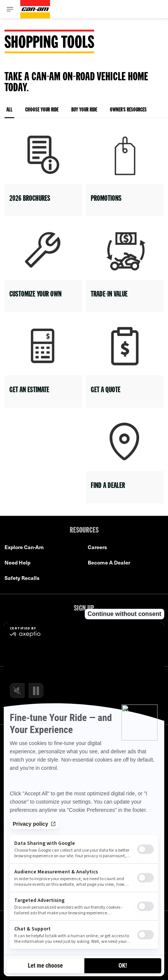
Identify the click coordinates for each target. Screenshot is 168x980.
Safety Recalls (22, 578)
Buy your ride (84, 110)
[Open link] (43, 171)
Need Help (17, 562)
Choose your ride (42, 110)
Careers (97, 547)
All (9, 113)
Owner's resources (128, 110)
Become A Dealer (109, 562)
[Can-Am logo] (35, 9)
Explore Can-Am (24, 547)
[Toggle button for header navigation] (10, 9)
